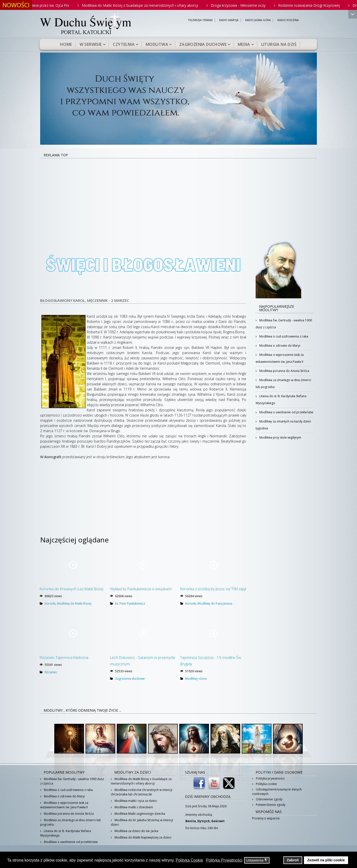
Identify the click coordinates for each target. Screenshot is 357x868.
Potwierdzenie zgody (270, 805)
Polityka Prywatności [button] (224, 860)
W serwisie (91, 44)
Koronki (50, 603)
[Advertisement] (178, 196)
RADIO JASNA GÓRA (258, 20)
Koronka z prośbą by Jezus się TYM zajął (213, 589)
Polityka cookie (266, 784)
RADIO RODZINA (288, 20)
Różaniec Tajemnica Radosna (64, 657)
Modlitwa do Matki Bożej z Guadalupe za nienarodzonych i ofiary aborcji (151, 5)
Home (66, 44)
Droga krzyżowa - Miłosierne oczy (249, 5)
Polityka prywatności (270, 778)
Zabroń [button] (293, 860)
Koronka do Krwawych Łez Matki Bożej (72, 589)
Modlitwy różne (196, 679)
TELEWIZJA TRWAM (200, 20)
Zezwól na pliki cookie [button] (326, 860)
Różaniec (51, 672)
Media (244, 44)
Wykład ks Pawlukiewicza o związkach (141, 589)
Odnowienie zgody (269, 799)
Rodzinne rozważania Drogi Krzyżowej (320, 5)
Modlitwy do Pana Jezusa (215, 603)
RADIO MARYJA (229, 20)
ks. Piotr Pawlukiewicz (130, 603)
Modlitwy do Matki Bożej (74, 603)
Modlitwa (157, 44)
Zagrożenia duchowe (203, 44)
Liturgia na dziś (279, 44)
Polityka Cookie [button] (189, 860)
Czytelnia (124, 44)
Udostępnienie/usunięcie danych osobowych (277, 792)
